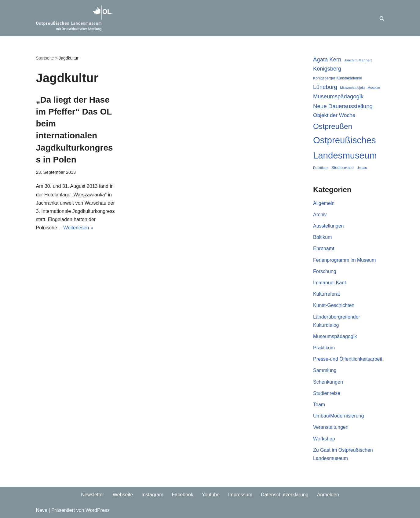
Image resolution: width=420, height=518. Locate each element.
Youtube (211, 495)
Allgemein (324, 203)
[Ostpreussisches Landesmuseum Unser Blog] (74, 18)
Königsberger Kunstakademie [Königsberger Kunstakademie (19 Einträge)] (338, 78)
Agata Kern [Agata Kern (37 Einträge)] (327, 59)
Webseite (123, 495)
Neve (42, 510)
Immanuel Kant (330, 283)
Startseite (45, 58)
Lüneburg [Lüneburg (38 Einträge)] (325, 87)
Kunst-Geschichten (334, 305)
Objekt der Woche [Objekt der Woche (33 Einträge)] (334, 115)
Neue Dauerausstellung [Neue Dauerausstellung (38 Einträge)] (343, 106)
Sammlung (325, 370)
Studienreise (327, 393)
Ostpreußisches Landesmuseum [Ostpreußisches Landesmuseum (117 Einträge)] (345, 148)
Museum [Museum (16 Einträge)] (374, 88)
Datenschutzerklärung (285, 495)
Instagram (152, 495)
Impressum (240, 495)
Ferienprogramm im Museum (344, 260)
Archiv (320, 215)
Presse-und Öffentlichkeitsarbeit (348, 359)
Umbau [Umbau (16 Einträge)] (362, 168)
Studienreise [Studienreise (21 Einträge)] (343, 168)
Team (319, 405)
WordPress (98, 510)
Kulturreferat (327, 294)
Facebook (182, 495)
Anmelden (328, 495)
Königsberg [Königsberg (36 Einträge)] (327, 69)
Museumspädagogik (335, 336)
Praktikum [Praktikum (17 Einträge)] (321, 168)
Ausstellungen (329, 226)
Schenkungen (328, 382)
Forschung (325, 271)
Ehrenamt (324, 248)
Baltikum (322, 237)
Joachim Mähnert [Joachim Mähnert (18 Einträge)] (358, 60)
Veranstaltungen (331, 427)
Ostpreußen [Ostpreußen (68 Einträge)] (333, 126)
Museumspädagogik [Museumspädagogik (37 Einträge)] (338, 96)
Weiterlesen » (78, 228)
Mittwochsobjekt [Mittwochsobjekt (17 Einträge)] (352, 88)
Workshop (324, 439)
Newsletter (93, 495)
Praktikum (324, 348)
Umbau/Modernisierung (338, 416)
